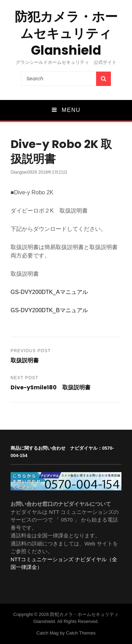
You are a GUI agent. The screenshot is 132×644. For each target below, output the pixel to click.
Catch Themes (81, 633)
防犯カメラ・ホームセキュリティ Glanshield (66, 33)
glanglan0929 (24, 172)
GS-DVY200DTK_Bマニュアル (49, 310)
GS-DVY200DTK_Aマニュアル (49, 292)
